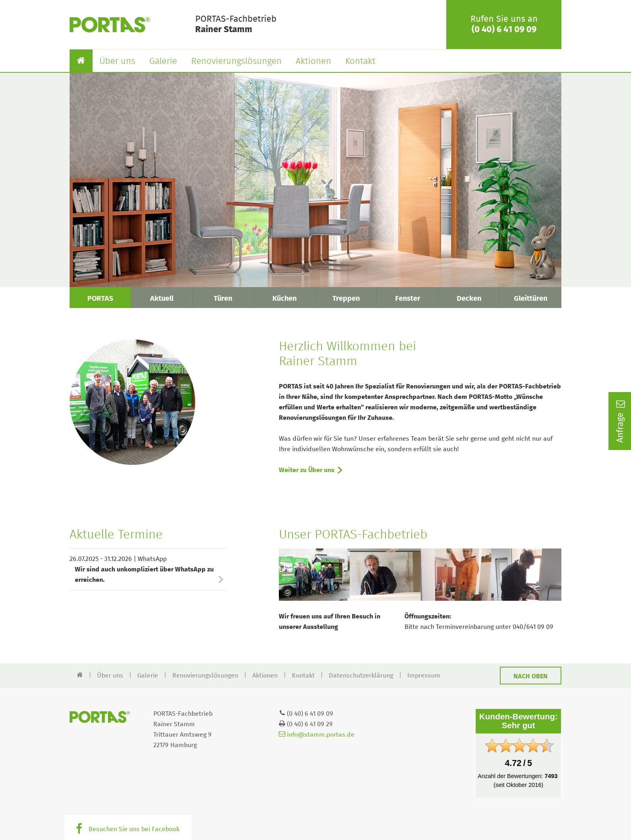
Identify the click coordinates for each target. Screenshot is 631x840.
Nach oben (531, 676)
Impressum (424, 676)
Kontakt (360, 62)
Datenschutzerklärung (361, 676)
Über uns (117, 62)
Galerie (163, 62)
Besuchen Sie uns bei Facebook (134, 829)
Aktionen (313, 62)
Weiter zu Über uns (307, 470)
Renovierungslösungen (236, 62)
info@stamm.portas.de (317, 735)
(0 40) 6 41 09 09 (504, 30)
